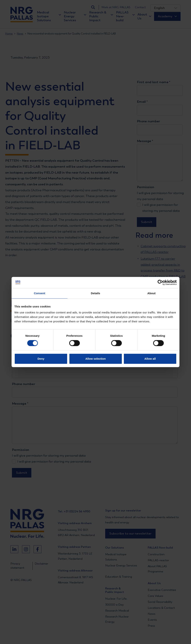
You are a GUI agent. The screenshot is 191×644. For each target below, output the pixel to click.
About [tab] (151, 293)
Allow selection (95, 359)
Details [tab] (95, 293)
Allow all (150, 359)
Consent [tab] (40, 293)
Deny (41, 359)
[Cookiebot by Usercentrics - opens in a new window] (160, 282)
